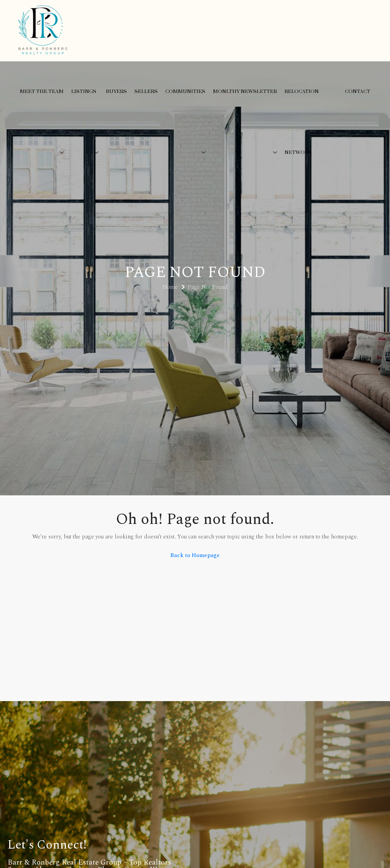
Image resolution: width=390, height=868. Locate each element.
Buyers (116, 91)
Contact (358, 91)
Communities (185, 91)
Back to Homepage (195, 555)
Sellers (146, 91)
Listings (84, 91)
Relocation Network (302, 122)
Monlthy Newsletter (245, 91)
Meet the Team (42, 91)
